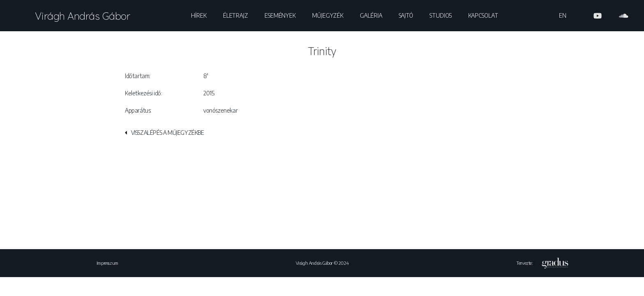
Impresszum (107, 263)
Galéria (371, 15)
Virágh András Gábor (83, 16)
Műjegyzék (328, 15)
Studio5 (441, 15)
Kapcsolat (483, 15)
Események (280, 15)
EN (562, 15)
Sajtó (406, 15)
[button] (164, 134)
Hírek (199, 15)
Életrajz (236, 15)
